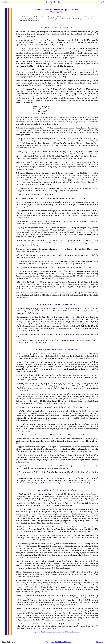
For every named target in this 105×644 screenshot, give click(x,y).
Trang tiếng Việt (100, 2)
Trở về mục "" (59, 642)
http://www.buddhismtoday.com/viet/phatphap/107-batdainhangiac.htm (57, 632)
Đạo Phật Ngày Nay (53, 2)
